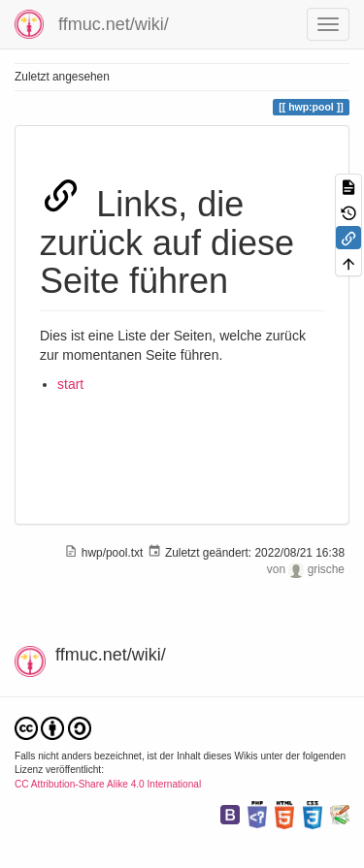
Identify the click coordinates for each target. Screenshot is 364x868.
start (70, 384)
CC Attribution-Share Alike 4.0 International (108, 784)
